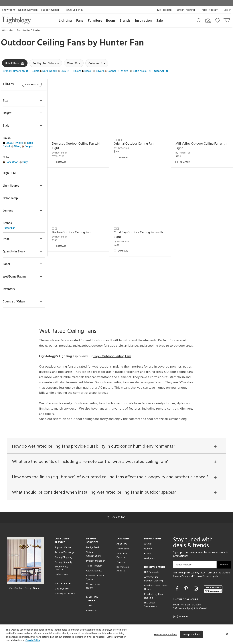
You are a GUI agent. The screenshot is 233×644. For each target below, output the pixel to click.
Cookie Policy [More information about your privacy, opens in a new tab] (33, 640)
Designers (149, 559)
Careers (121, 562)
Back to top (116, 517)
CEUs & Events (94, 571)
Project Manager (95, 561)
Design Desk (93, 548)
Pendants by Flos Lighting (153, 596)
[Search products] (199, 20)
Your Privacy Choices (61, 569)
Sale (160, 21)
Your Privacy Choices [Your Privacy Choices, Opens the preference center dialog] (165, 634)
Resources (92, 611)
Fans (80, 21)
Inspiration (143, 21)
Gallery (148, 549)
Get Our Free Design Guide (25, 588)
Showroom (8, 10)
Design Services (28, 10)
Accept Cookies (191, 634)
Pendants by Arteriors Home (156, 588)
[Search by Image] (208, 21)
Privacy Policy (181, 576)
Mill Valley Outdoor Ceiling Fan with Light (201, 146)
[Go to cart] (227, 20)
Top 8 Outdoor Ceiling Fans (112, 356)
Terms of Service (202, 576)
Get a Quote (62, 589)
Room (111, 21)
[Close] (227, 634)
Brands (125, 21)
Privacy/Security (64, 562)
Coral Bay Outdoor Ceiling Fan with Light (138, 235)
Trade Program (209, 10)
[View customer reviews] (213, 589)
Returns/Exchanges (65, 552)
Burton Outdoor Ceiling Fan (71, 233)
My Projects (164, 10)
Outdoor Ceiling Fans (32, 30)
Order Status (61, 575)
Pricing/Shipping (63, 557)
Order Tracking (186, 10)
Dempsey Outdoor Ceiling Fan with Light (77, 146)
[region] (116, 634)
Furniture (95, 21)
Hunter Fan (122, 43)
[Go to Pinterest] (187, 589)
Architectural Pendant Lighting (153, 579)
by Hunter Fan (59, 153)
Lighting (65, 21)
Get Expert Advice (65, 594)
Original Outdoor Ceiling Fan (134, 144)
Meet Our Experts (122, 556)
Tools (89, 606)
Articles (148, 544)
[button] (16, 71)
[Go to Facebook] (177, 589)
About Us (122, 544)
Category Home (9, 30)
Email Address (184, 565)
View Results (32, 84)
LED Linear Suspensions (151, 605)
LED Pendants (152, 572)
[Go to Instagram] (196, 589)
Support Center (50, 10)
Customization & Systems (95, 578)
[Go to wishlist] (218, 20)
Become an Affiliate (123, 569)
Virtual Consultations (94, 554)
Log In (227, 10)
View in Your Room (93, 586)
